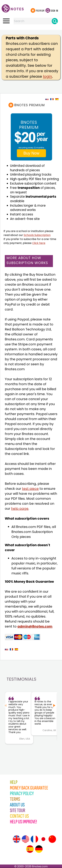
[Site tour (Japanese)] (43, 839)
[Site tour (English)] (17, 839)
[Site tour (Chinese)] (52, 839)
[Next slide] (54, 705)
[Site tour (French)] (34, 839)
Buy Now (31, 153)
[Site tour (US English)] (25, 839)
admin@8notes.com (35, 626)
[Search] (55, 21)
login (48, 76)
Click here (39, 243)
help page (20, 509)
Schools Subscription (37, 235)
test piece (30, 489)
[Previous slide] (6, 705)
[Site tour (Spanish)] (30, 849)
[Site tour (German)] (39, 849)
